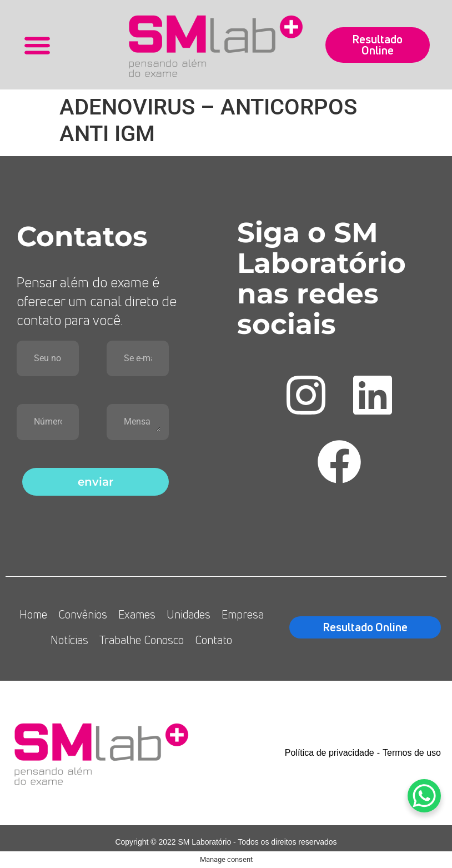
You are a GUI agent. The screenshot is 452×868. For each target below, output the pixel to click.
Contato (214, 640)
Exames (137, 614)
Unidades (189, 614)
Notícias (69, 640)
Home (33, 614)
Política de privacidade (330, 753)
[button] (37, 45)
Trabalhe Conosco (142, 640)
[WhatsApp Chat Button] (424, 796)
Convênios (83, 614)
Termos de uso (412, 753)
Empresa (243, 614)
